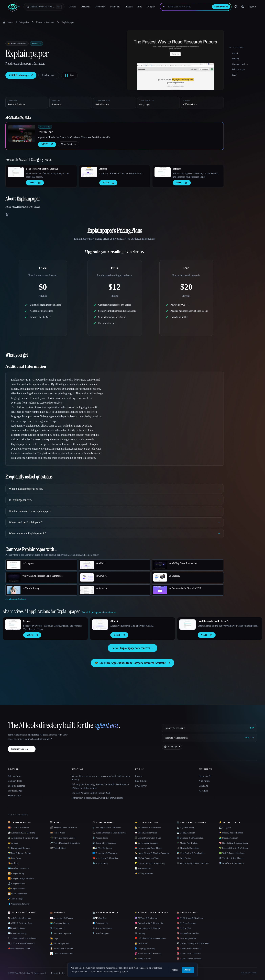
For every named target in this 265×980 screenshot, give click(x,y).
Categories (22, 22)
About (235, 53)
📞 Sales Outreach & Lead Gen (22, 938)
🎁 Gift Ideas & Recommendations (150, 938)
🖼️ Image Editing (16, 873)
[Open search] (44, 7)
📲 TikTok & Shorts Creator (63, 838)
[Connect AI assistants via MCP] (209, 728)
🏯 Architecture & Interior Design (23, 838)
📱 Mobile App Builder (187, 843)
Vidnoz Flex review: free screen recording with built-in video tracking (101, 778)
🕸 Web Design (184, 858)
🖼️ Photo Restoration (18, 894)
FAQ (234, 75)
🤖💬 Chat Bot (99, 918)
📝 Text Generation (143, 868)
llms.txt (139, 776)
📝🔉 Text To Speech (102, 848)
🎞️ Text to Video (58, 833)
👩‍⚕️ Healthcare (141, 943)
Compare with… (240, 64)
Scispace (177, 169)
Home (8, 22)
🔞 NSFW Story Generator (189, 954)
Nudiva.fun (204, 781)
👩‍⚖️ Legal (54, 938)
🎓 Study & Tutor (142, 959)
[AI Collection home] (14, 7)
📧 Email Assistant (16, 928)
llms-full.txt (141, 781)
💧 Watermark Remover (19, 904)
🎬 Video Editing (58, 848)
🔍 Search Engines (101, 933)
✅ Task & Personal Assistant (232, 853)
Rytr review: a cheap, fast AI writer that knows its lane (97, 798)
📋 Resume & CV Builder (62, 948)
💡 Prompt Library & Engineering (150, 863)
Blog (140, 7)
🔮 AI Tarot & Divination (146, 918)
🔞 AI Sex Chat (184, 928)
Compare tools (15, 781)
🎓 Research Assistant (102, 928)
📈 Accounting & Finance (62, 918)
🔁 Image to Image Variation (21, 878)
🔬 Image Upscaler (16, 883)
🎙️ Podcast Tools (100, 838)
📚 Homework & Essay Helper (148, 848)
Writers (72, 7)
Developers (100, 7)
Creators (129, 7)
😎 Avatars (13, 843)
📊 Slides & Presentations (62, 954)
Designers (85, 7)
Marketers (115, 7)
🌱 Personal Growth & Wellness (233, 848)
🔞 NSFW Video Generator (189, 959)
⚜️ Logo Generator (17, 889)
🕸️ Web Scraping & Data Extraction (193, 863)
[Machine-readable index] (209, 738)
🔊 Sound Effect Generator (104, 843)
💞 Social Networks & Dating (148, 954)
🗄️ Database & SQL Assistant (190, 838)
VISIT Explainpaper (21, 75)
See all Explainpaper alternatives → (132, 648)
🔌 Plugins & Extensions (188, 848)
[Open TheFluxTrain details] (22, 133)
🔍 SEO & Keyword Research (21, 943)
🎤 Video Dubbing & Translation (65, 843)
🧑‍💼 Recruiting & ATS (60, 943)
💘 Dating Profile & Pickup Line (149, 923)
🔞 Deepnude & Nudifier (188, 933)
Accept (188, 970)
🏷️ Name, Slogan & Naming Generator (152, 853)
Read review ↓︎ (49, 75)
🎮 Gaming (140, 933)
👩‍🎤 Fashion (13, 863)
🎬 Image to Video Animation (63, 828)
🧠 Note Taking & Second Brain (233, 843)
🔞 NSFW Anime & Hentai (189, 948)
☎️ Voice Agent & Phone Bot (105, 858)
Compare (151, 7)
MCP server (141, 786)
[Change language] (243, 7)
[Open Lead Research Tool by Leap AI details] (16, 172)
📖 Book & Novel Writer (146, 833)
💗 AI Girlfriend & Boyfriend (190, 918)
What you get (238, 69)
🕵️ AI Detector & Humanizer (148, 828)
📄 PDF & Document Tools (147, 858)
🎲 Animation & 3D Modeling (21, 833)
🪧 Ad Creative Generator (20, 918)
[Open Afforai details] (89, 172)
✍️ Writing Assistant (144, 873)
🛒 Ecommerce (57, 928)
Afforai (103, 169)
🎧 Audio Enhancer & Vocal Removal (109, 833)
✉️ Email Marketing (17, 933)
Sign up (252, 7)
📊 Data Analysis (100, 923)
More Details (69, 144)
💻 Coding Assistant (186, 833)
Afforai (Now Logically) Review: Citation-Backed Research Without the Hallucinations (100, 786)
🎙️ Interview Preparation (61, 933)
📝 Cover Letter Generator (146, 843)
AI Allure (203, 791)
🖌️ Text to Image (16, 899)
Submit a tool (14, 796)
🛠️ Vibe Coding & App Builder (191, 853)
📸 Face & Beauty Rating (19, 853)
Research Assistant (45, 22)
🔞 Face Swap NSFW (186, 938)
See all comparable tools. (16, 599)
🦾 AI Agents (225, 828)
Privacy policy (121, 972)
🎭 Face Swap (14, 858)
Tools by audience (17, 786)
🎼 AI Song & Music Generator (107, 828)
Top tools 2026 (15, 791)
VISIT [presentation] (47, 144)
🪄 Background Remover (19, 848)
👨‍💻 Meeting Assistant (229, 838)
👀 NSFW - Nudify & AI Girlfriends (193, 943)
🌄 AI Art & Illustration (19, 828)
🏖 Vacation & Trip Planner (231, 858)
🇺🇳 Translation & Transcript (105, 853)
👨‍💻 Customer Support (60, 923)
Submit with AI (221, 7)
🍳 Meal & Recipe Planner (231, 833)
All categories (15, 776)
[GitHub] (236, 7)
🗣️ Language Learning (145, 948)
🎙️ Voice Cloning (100, 863)
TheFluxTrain (46, 132)
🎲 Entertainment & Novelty (147, 928)
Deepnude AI (205, 776)
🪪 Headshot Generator (18, 868)
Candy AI (203, 786)
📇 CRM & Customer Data (20, 923)
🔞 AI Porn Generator (186, 923)
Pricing (235, 59)
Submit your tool (22, 749)
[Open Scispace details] (163, 172)
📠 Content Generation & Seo (148, 838)
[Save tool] (69, 75)
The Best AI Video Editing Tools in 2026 (91, 793)
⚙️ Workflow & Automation (232, 863)
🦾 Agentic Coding (185, 828)
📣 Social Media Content (19, 948)
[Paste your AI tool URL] (188, 7)
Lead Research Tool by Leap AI (42, 169)
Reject (175, 970)
